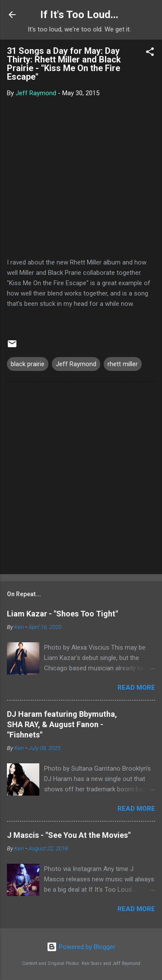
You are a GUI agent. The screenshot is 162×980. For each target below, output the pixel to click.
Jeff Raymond (76, 364)
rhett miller (123, 364)
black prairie (28, 364)
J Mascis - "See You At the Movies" (69, 835)
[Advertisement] (81, 480)
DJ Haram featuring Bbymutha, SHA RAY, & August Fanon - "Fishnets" (62, 724)
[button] (150, 53)
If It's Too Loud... (79, 15)
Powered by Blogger (81, 947)
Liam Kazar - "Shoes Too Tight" (62, 614)
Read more (136, 688)
